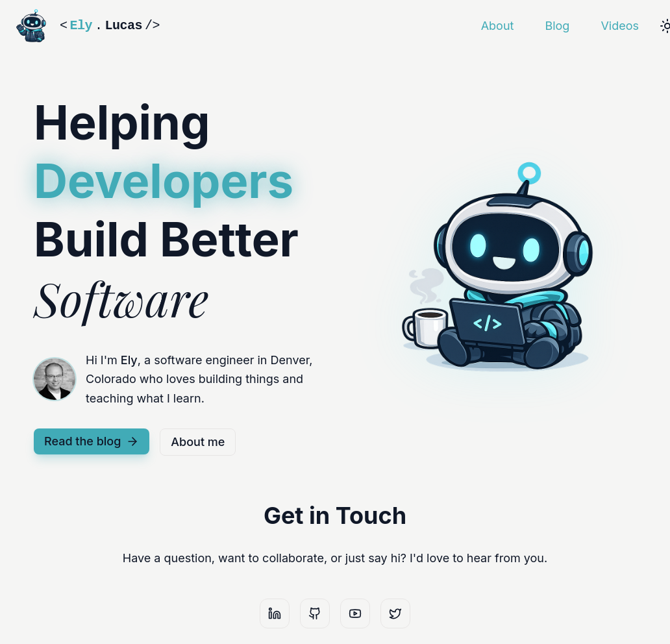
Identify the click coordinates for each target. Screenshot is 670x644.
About (498, 26)
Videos (620, 26)
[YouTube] (355, 613)
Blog (557, 26)
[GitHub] (315, 613)
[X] (395, 613)
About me (198, 442)
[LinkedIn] (275, 613)
